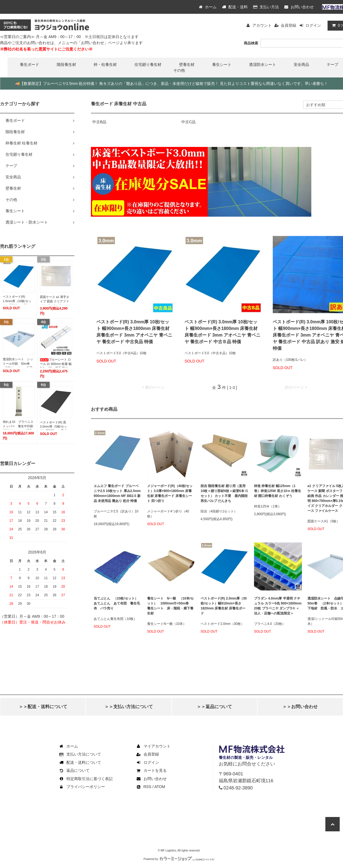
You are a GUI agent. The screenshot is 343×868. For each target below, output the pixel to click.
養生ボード (29, 65)
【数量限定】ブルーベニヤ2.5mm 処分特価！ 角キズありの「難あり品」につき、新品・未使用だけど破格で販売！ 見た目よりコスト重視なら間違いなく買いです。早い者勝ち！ (171, 84)
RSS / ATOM (151, 787)
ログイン (313, 25)
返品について (74, 770)
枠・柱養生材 (105, 65)
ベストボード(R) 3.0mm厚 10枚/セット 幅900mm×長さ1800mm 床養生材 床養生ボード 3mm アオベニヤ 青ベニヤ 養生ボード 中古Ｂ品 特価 (222, 332)
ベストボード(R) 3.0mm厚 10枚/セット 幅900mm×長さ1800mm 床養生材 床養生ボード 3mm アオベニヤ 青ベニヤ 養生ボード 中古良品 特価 (134, 332)
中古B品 (99, 122)
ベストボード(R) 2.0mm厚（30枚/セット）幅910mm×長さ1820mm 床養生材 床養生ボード (224, 606)
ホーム (208, 7)
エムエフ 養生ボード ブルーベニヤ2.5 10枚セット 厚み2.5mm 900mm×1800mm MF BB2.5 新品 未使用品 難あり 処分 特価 (117, 493)
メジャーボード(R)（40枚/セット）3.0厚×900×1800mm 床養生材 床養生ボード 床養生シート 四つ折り (170, 493)
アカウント (262, 25)
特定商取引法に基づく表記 (86, 779)
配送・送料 (235, 7)
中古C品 (188, 122)
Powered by (179, 859)
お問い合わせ (299, 7)
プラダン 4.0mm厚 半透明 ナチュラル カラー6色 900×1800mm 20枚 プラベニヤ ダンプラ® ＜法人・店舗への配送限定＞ (278, 606)
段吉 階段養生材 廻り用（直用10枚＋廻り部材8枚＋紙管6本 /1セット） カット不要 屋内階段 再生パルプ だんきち (224, 493)
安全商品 (301, 65)
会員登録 (288, 25)
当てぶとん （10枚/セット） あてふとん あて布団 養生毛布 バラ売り (118, 603)
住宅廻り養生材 (148, 65)
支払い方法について (80, 754)
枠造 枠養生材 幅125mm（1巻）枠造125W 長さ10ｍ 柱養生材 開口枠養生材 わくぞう (278, 491)
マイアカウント (153, 746)
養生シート (222, 65)
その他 (179, 70)
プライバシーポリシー (82, 787)
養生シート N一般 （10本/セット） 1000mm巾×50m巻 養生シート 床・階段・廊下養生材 (170, 606)
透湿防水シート (263, 65)
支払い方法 (266, 7)
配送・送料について (80, 762)
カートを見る (151, 770)
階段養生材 (66, 65)
